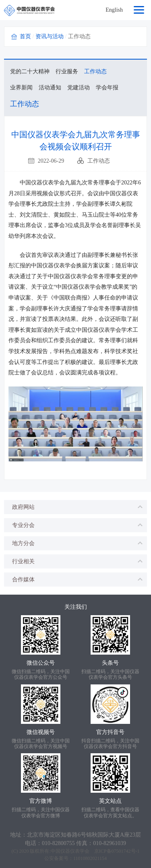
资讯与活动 (50, 36)
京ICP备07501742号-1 (117, 851)
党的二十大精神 (30, 71)
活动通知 (50, 88)
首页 (25, 36)
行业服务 (67, 71)
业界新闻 (21, 88)
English (114, 10)
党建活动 (79, 88)
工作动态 (95, 71)
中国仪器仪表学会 (70, 851)
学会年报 (107, 88)
